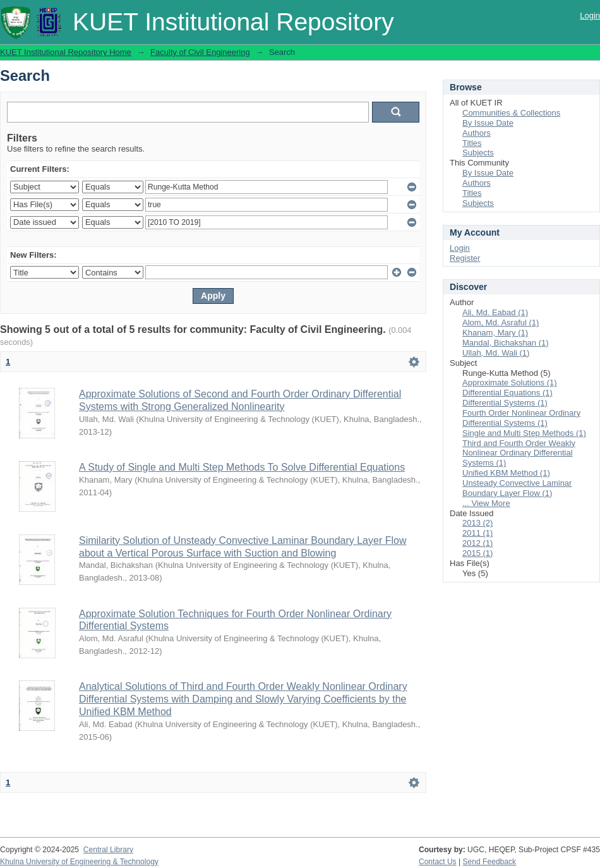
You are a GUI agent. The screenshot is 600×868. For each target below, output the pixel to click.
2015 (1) (477, 553)
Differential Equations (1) (507, 393)
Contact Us (438, 862)
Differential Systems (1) (505, 403)
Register (465, 258)
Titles (472, 143)
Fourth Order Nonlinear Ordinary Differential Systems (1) (521, 418)
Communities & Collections (511, 113)
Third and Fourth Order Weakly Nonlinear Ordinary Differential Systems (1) (519, 453)
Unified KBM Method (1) (506, 473)
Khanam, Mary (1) (495, 333)
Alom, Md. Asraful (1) (501, 322)
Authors (477, 133)
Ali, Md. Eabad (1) (495, 312)
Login (590, 15)
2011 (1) (477, 533)
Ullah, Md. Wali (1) (496, 353)
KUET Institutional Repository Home (66, 52)
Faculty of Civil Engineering (200, 52)
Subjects (478, 153)
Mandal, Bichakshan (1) (506, 343)
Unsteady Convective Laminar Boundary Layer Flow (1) (517, 488)
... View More (486, 503)
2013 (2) (477, 523)
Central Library (108, 850)
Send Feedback (490, 862)
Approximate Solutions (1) (510, 383)
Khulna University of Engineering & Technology (79, 862)
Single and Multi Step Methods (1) (524, 433)
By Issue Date (488, 123)
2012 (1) (477, 543)
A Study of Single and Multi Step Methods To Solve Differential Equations (242, 467)
